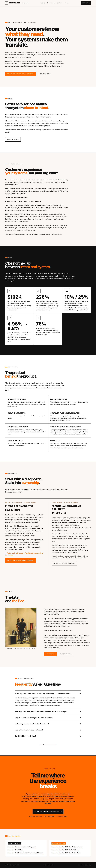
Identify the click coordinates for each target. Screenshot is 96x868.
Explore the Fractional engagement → (64, 563)
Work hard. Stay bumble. (12, 865)
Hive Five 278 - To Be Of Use (69, 850)
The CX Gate (19, 850)
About (67, 3)
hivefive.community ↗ (85, 865)
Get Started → (86, 3)
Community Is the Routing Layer (25, 847)
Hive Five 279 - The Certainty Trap (70, 847)
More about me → (50, 654)
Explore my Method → (46, 74)
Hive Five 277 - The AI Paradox (69, 853)
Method (59, 3)
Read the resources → (66, 654)
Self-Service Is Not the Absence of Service (29, 853)
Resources (51, 3)
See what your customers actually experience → (21, 74)
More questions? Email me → (48, 744)
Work (43, 3)
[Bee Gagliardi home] (17, 3)
